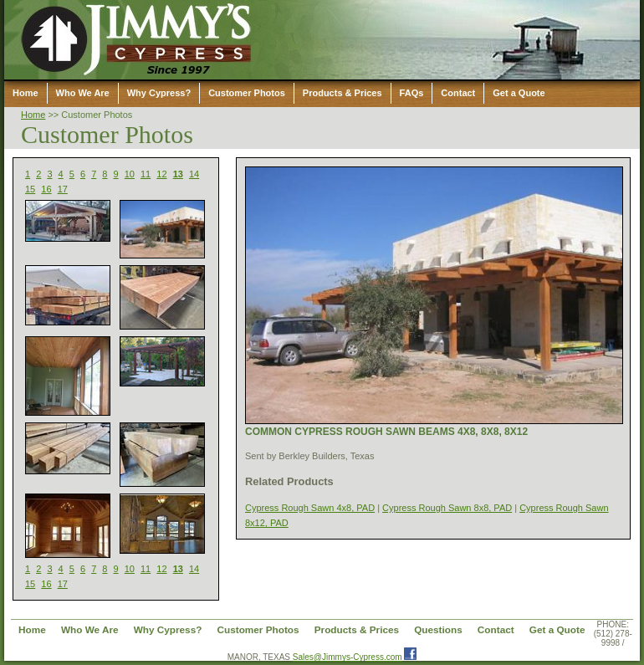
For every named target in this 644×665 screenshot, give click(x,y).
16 (46, 189)
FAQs (412, 93)
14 (194, 174)
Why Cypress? (159, 93)
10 (130, 174)
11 (146, 174)
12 (161, 174)
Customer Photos (247, 93)
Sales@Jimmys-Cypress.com (348, 657)
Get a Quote (519, 93)
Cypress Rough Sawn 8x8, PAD (447, 508)
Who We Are (83, 93)
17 (63, 189)
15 (30, 189)
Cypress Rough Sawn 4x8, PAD (310, 508)
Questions (438, 629)
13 (178, 174)
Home (26, 93)
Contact (458, 93)
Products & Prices (342, 93)
